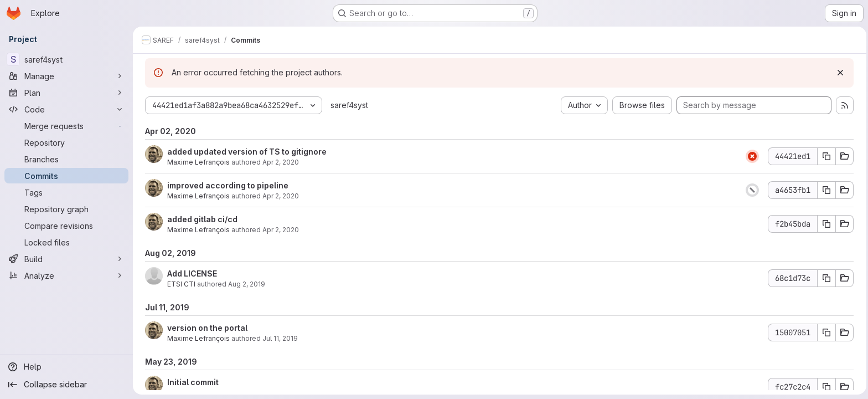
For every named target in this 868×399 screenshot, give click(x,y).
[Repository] (66, 142)
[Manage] (66, 76)
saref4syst (348, 105)
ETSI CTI (180, 284)
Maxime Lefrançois (197, 162)
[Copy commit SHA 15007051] (825, 332)
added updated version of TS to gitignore (246, 152)
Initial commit (192, 382)
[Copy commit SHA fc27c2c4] (825, 387)
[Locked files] (66, 242)
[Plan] (66, 93)
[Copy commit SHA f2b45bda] (825, 224)
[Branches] (66, 159)
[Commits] (66, 176)
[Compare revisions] (66, 226)
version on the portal (206, 328)
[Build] (66, 259)
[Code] (66, 109)
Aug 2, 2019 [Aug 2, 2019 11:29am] (246, 284)
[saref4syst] (66, 59)
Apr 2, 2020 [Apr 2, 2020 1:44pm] (280, 196)
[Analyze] (66, 275)
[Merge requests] (66, 126)
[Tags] (66, 192)
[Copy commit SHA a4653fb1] (825, 190)
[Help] (66, 367)
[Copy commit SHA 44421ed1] (825, 156)
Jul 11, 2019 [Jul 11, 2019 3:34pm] (279, 338)
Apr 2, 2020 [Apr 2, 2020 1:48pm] (280, 162)
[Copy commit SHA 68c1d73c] (825, 278)
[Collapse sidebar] (66, 385)
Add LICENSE (191, 273)
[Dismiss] (839, 73)
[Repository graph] (66, 209)
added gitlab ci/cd (201, 219)
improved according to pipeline (227, 185)
